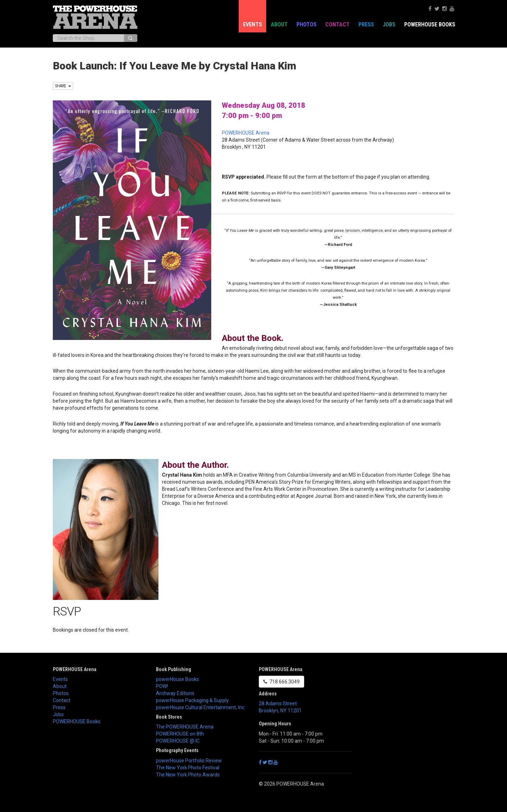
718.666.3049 (281, 682)
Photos (306, 24)
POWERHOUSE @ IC (178, 741)
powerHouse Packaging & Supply (192, 700)
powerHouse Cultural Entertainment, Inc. (201, 707)
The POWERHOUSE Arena (185, 727)
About (279, 24)
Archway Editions (175, 693)
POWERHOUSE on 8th (180, 734)
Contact (337, 24)
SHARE (63, 86)
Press (366, 24)
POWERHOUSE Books (430, 24)
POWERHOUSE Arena (246, 133)
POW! (162, 686)
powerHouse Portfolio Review (189, 761)
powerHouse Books (177, 679)
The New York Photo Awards (188, 775)
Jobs (389, 24)
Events (252, 24)
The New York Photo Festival (188, 768)
